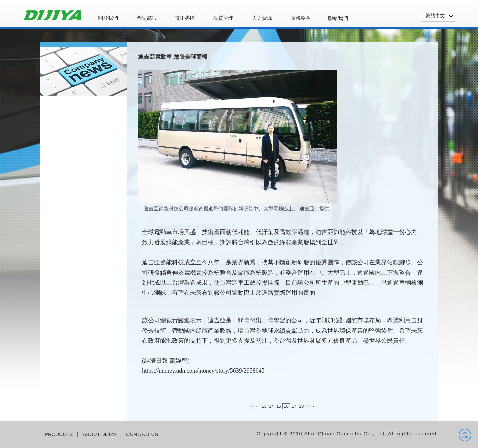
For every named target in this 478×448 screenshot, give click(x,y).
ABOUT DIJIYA (99, 434)
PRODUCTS (59, 434)
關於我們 (108, 18)
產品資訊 (146, 18)
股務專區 (300, 18)
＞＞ (311, 406)
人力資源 (262, 18)
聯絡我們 (338, 18)
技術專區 (185, 18)
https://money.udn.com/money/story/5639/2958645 (203, 371)
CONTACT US (142, 434)
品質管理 (223, 18)
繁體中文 (435, 15)
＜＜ (255, 406)
